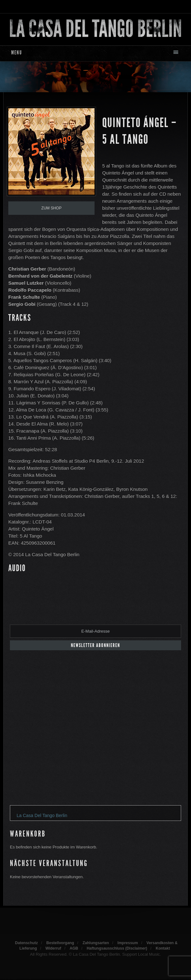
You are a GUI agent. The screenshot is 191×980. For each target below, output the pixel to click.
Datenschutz (26, 943)
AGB (74, 948)
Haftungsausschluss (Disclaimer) (117, 948)
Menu (17, 53)
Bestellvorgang (60, 943)
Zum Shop (51, 208)
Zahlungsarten (96, 943)
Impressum (128, 943)
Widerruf (53, 948)
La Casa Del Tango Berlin (42, 815)
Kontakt (163, 948)
